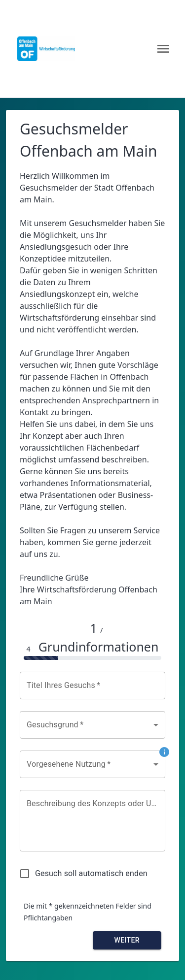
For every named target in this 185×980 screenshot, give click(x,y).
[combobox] (92, 725)
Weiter (127, 940)
